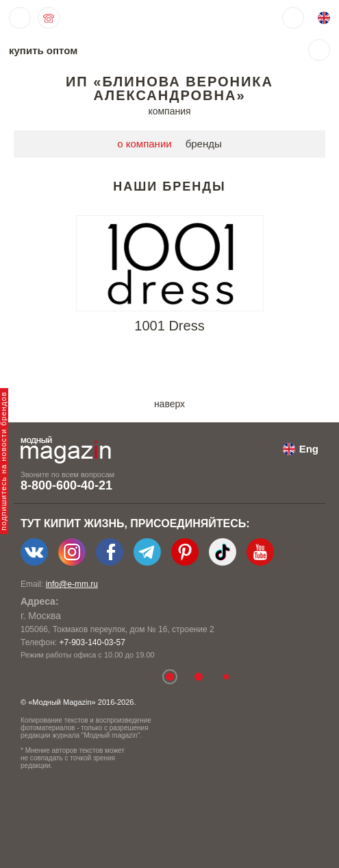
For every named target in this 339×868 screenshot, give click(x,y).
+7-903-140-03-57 (92, 642)
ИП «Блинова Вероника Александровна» (169, 88)
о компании (144, 144)
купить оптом (43, 50)
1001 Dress (169, 326)
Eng (309, 449)
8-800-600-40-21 (66, 485)
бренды (204, 144)
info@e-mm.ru (72, 584)
